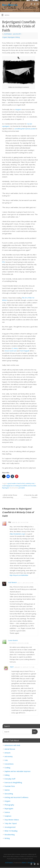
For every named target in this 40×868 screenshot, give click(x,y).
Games (7, 790)
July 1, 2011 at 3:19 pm (26, 583)
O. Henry (15, 348)
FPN (3, 262)
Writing (17, 37)
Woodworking (10, 835)
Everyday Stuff (10, 779)
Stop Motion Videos (12, 820)
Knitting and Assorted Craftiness (16, 797)
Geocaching (9, 794)
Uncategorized (10, 827)
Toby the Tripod (11, 823)
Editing (7, 775)
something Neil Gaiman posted (25, 129)
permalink (22, 488)
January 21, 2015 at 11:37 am (24, 667)
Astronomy (9, 756)
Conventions (9, 764)
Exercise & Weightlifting (13, 782)
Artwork (7, 753)
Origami (5, 37)
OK (34, 731)
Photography (9, 805)
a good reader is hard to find (16, 483)
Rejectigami (11, 37)
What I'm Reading (11, 831)
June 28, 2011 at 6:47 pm (20, 522)
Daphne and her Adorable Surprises (17, 771)
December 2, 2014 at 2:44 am (19, 643)
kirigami (18, 109)
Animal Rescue (10, 749)
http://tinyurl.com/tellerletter (19, 575)
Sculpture (8, 816)
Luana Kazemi (13, 640)
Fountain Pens (10, 786)
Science (7, 812)
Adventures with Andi (12, 745)
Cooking (7, 768)
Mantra (24, 863)
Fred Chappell (24, 351)
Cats (6, 760)
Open (12, 667)
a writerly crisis (30, 483)
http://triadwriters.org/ (17, 534)
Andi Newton (10, 5)
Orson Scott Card (11, 351)
